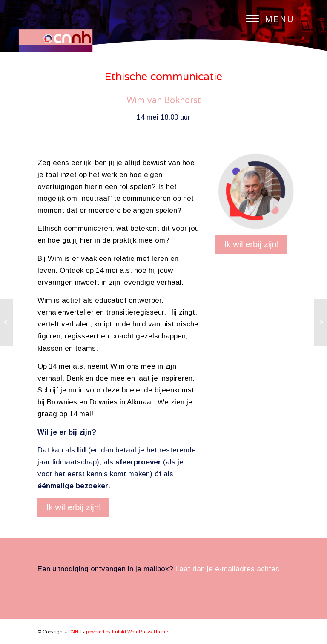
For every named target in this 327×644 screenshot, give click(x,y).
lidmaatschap (75, 462)
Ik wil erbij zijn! (73, 507)
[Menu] (266, 19)
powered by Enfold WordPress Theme (127, 632)
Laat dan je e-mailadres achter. (228, 569)
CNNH (75, 632)
